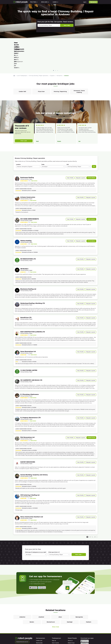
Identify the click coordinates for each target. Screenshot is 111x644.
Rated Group (71, 622)
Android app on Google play (42, 567)
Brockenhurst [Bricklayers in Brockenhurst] (51, 601)
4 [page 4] (93, 516)
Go (94, 146)
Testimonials (39, 622)
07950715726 (91, 417)
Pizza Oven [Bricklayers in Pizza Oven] (41, 71)
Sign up (54, 620)
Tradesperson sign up (22, 621)
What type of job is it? (54, 531)
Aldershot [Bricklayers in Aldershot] (22, 596)
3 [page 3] (91, 516)
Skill (68, 144)
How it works (39, 624)
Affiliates (70, 627)
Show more (56, 606)
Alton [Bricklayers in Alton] (60, 596)
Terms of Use (19, 639)
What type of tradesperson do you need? (36, 531)
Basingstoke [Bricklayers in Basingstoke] (79, 596)
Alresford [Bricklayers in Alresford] (41, 596)
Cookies (36, 639)
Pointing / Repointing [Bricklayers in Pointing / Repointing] (60, 71)
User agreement (40, 629)
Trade (43, 144)
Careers (70, 624)
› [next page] (97, 516)
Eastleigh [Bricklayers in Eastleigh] (70, 601)
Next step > (79, 534)
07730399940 (91, 220)
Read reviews (34, 160)
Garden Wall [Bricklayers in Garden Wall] (22, 71)
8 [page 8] (95, 516)
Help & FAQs (39, 627)
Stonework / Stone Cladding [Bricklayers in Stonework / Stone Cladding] (79, 71)
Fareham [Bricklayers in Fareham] (89, 601)
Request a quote (80, 157)
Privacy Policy (28, 639)
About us (70, 620)
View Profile (70, 157)
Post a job (24, 120)
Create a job (39, 620)
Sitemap (43, 639)
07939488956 (91, 157)
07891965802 (91, 198)
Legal (69, 629)
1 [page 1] (87, 516)
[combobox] (28, 146)
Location (18, 144)
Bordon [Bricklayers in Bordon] (32, 601)
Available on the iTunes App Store (33, 567)
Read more (39, 113)
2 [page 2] (89, 516)
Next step (67, 25)
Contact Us (51, 639)
